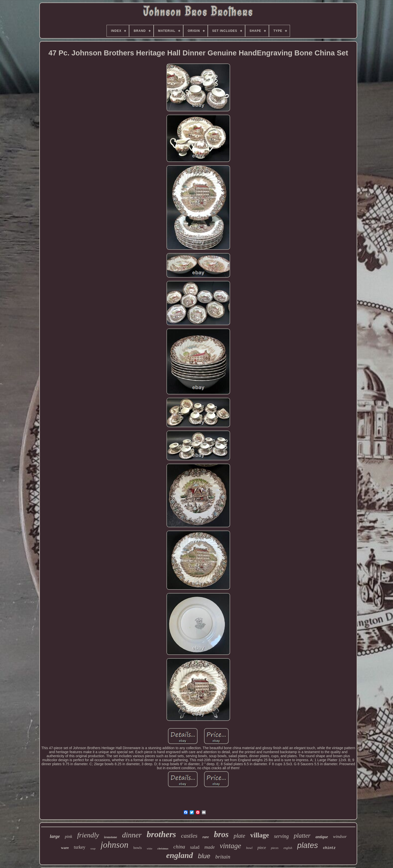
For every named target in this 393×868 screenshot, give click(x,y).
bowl (249, 848)
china (179, 847)
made (209, 847)
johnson (114, 845)
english (288, 848)
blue (204, 856)
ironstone (111, 837)
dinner (132, 835)
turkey (80, 847)
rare (206, 837)
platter (302, 836)
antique (322, 837)
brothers (161, 834)
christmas (163, 848)
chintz (329, 848)
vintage (230, 846)
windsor (340, 837)
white (150, 849)
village (260, 835)
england (180, 855)
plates (308, 845)
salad (195, 847)
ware (65, 848)
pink (69, 837)
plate (239, 836)
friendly (88, 835)
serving (281, 836)
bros (221, 834)
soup (93, 848)
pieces (275, 848)
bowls (137, 848)
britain (223, 857)
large (55, 836)
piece (262, 848)
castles (189, 836)
